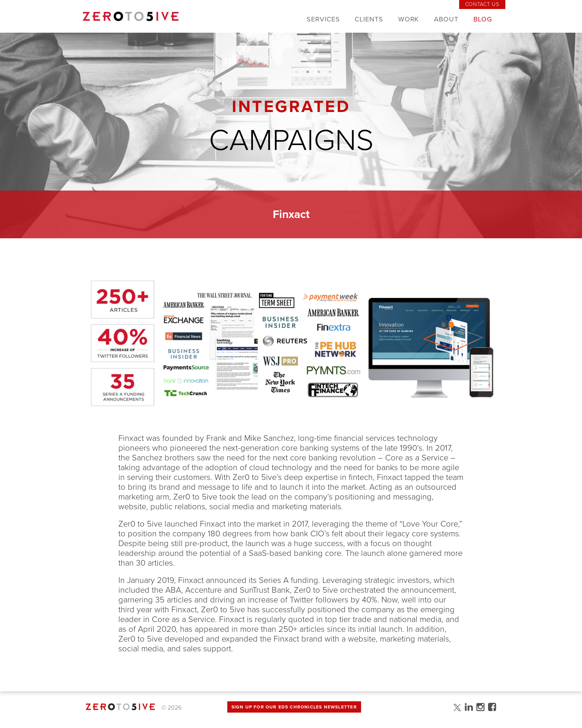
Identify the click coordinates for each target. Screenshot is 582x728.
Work (409, 19)
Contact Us (482, 4)
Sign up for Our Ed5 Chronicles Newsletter (294, 707)
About (446, 19)
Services (323, 19)
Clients (369, 19)
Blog (483, 19)
